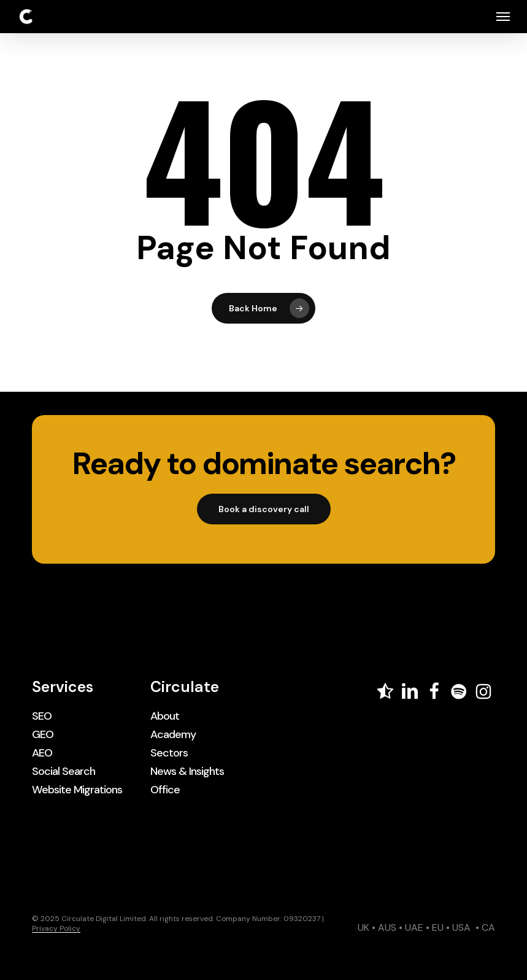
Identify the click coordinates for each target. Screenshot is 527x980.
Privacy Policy (56, 928)
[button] (503, 17)
